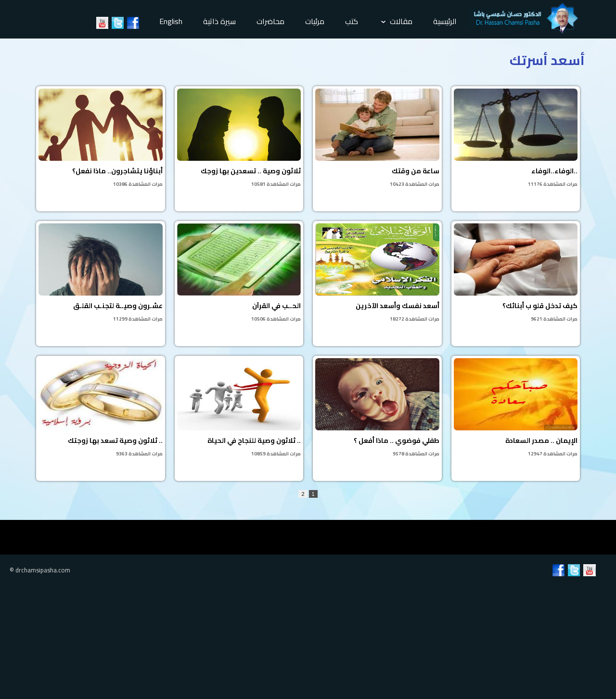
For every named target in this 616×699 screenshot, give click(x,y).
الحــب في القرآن (239, 273)
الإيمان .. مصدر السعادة (516, 408)
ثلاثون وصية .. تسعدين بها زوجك (239, 139)
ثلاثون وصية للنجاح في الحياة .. (239, 408)
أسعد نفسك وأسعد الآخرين (377, 273)
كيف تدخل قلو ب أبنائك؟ (516, 273)
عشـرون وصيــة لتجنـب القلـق (101, 273)
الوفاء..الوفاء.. (516, 139)
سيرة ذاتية (219, 21)
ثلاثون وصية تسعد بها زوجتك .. (101, 408)
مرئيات (315, 21)
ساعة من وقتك (377, 139)
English (171, 21)
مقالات (397, 21)
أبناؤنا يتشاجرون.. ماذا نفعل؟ (101, 139)
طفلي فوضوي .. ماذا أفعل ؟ (377, 408)
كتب (352, 21)
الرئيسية (445, 21)
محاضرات (270, 21)
